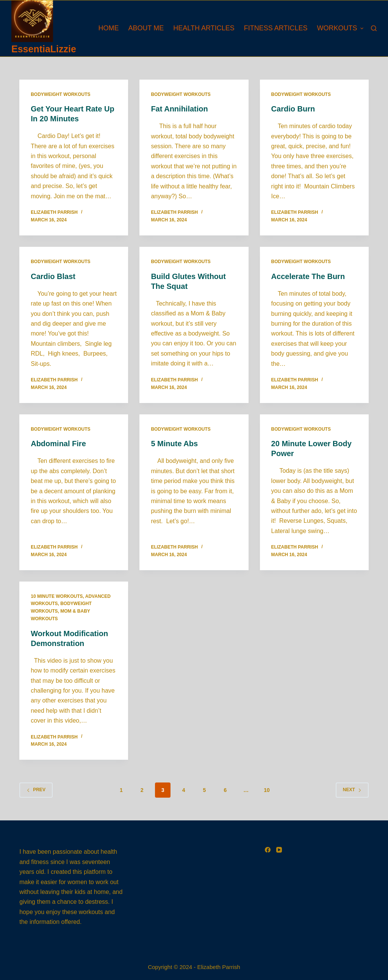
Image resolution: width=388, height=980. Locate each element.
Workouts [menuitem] (340, 28)
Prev (36, 790)
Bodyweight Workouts (60, 94)
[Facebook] (268, 850)
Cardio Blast (53, 276)
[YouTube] (279, 850)
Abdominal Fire (58, 444)
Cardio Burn (293, 109)
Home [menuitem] (109, 28)
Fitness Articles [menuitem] (276, 28)
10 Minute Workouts (57, 596)
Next (352, 790)
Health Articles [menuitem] (204, 28)
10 (267, 790)
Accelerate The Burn (308, 276)
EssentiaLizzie (44, 49)
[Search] (374, 28)
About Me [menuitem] (146, 28)
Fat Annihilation (179, 109)
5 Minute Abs (174, 444)
